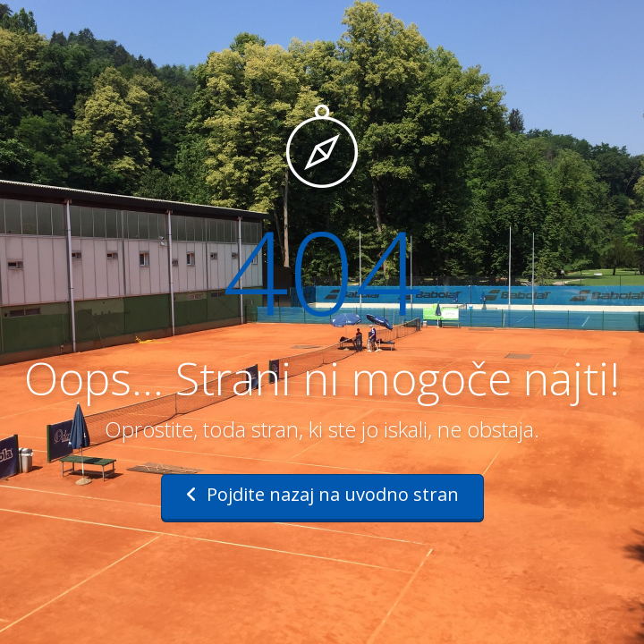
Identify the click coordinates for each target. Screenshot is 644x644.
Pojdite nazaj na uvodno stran (322, 494)
